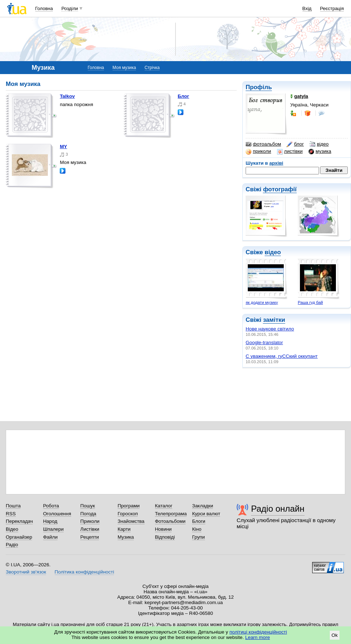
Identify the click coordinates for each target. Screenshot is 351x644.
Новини (163, 529)
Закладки (202, 506)
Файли (51, 537)
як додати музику (262, 302)
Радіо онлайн (278, 509)
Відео (12, 529)
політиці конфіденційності (258, 632)
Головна (44, 8)
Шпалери (53, 529)
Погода (88, 514)
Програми (129, 506)
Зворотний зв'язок (26, 572)
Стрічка (152, 68)
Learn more (258, 637)
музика (320, 151)
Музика (126, 537)
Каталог (164, 506)
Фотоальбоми (170, 521)
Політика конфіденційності (84, 572)
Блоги (199, 521)
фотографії (280, 189)
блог (295, 144)
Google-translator (264, 342)
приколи (258, 151)
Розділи (70, 8)
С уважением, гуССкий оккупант (282, 356)
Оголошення (57, 514)
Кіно (197, 529)
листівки (290, 151)
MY (63, 147)
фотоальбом (263, 144)
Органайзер (19, 537)
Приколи (90, 521)
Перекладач (19, 521)
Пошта (13, 506)
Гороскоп (128, 514)
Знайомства (131, 521)
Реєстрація (332, 8)
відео (319, 144)
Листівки (90, 529)
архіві (276, 163)
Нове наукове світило (270, 329)
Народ (50, 521)
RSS (11, 514)
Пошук (88, 506)
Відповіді (165, 537)
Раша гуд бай (310, 302)
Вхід (307, 8)
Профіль (259, 87)
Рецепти (90, 537)
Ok (335, 635)
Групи (198, 537)
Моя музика (124, 68)
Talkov (67, 96)
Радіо (12, 545)
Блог (183, 96)
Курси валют (206, 514)
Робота (51, 506)
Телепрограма (171, 514)
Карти (124, 529)
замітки (274, 320)
